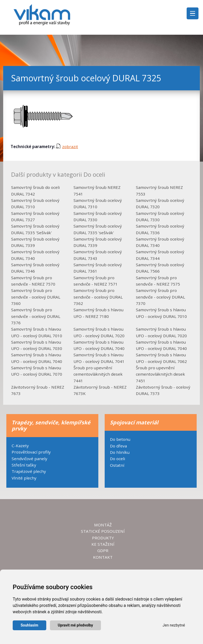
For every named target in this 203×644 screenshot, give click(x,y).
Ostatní (117, 465)
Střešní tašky (24, 465)
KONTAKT (103, 557)
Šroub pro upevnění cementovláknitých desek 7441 (98, 374)
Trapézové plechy (29, 471)
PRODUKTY (103, 538)
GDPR (103, 550)
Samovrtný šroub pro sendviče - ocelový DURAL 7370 (160, 297)
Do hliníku (120, 452)
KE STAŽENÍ (103, 544)
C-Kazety (20, 446)
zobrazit (67, 146)
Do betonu (120, 439)
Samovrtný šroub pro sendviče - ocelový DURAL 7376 (36, 316)
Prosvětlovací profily (31, 452)
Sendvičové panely (29, 459)
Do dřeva (118, 446)
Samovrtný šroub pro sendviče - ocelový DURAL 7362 (98, 297)
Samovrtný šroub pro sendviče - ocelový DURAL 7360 (36, 297)
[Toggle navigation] (193, 13)
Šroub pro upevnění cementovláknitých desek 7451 (160, 374)
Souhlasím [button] (29, 625)
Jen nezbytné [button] (174, 625)
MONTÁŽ (103, 525)
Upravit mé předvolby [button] (75, 625)
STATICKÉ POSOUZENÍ (103, 531)
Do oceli (117, 459)
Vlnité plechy (24, 478)
